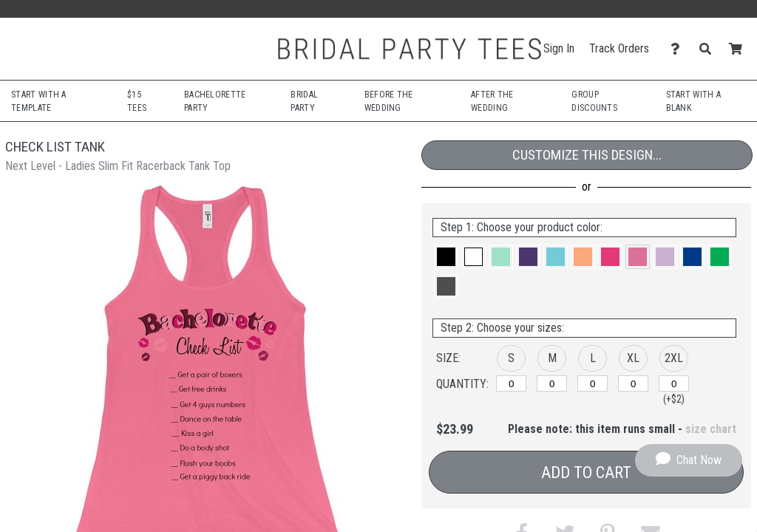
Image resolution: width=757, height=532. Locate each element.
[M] (552, 383)
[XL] (633, 383)
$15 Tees (137, 101)
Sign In (559, 48)
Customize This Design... (587, 155)
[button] (446, 257)
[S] (511, 383)
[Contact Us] (679, 49)
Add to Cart (586, 473)
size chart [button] (711, 429)
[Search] (709, 49)
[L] (593, 383)
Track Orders (619, 48)
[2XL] (674, 383)
